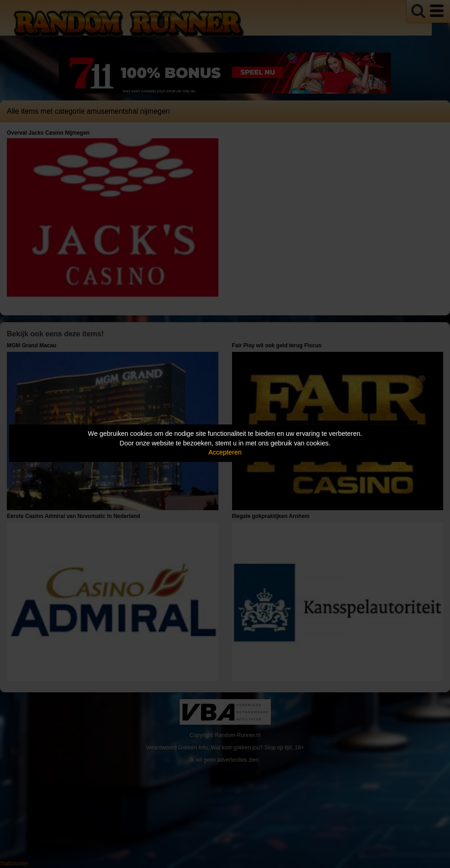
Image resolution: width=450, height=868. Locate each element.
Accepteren (225, 452)
